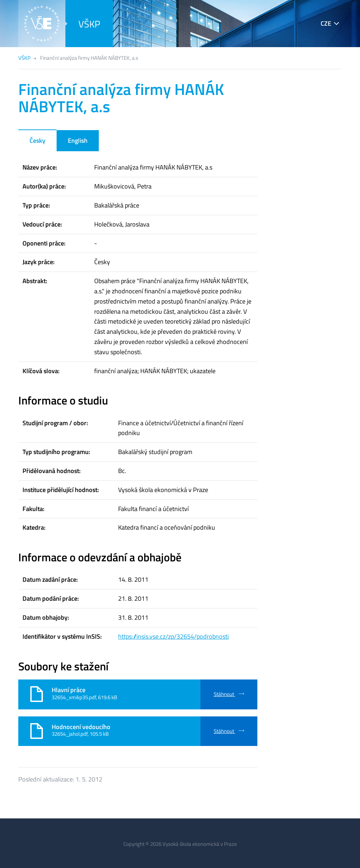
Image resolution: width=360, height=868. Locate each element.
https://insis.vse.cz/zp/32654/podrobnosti (173, 636)
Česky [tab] (37, 141)
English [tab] (78, 141)
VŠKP (89, 24)
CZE (326, 23)
